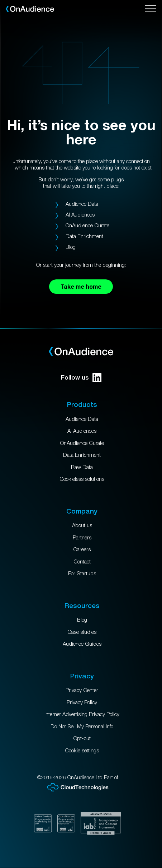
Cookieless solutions (82, 479)
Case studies (82, 632)
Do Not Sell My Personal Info (82, 726)
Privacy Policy (82, 702)
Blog (71, 247)
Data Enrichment (84, 236)
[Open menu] (151, 9)
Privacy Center (82, 690)
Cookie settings (82, 750)
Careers (82, 549)
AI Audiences (80, 214)
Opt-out (82, 738)
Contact (82, 561)
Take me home (81, 286)
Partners (82, 537)
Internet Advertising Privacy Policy (82, 714)
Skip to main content (0, 0)
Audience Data (82, 204)
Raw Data (82, 467)
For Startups (82, 573)
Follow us (81, 378)
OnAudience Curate (87, 225)
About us (82, 525)
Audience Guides (82, 644)
